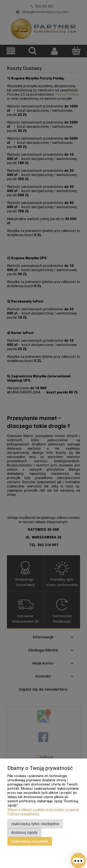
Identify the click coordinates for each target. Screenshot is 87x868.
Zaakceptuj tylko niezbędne (35, 824)
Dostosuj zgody (24, 832)
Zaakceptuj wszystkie (30, 841)
